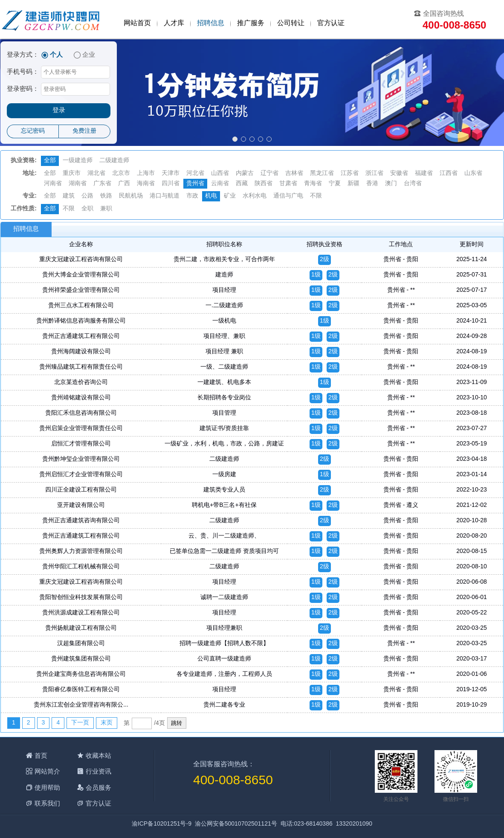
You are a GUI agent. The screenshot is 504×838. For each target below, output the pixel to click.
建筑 (69, 196)
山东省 (473, 173)
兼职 (106, 209)
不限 (316, 196)
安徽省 (399, 173)
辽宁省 (269, 173)
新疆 (353, 184)
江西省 (449, 173)
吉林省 (294, 173)
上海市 (146, 173)
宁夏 (335, 184)
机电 (211, 196)
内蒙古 (245, 173)
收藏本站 (98, 755)
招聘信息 (211, 23)
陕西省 (264, 184)
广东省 (102, 184)
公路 (87, 196)
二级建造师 (114, 161)
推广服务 (251, 23)
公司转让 (291, 23)
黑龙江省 (322, 173)
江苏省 (350, 173)
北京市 (121, 173)
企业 (89, 55)
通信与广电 (288, 196)
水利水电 (255, 196)
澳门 (391, 184)
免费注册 (84, 131)
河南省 (53, 184)
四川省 (171, 184)
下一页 (80, 723)
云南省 (220, 184)
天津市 (171, 173)
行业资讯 (98, 771)
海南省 (146, 184)
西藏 (242, 184)
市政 (192, 196)
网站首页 (137, 23)
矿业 (230, 196)
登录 (59, 111)
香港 (372, 184)
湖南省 (78, 184)
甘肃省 (288, 184)
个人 (56, 55)
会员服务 (98, 787)
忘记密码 (33, 131)
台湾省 (413, 184)
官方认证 (331, 23)
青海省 (313, 184)
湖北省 (96, 173)
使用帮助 (47, 787)
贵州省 (195, 184)
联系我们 (47, 803)
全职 (87, 209)
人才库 (174, 23)
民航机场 (131, 196)
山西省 (220, 173)
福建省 (424, 173)
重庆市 (72, 173)
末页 (107, 723)
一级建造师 (78, 161)
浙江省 (374, 173)
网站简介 (47, 771)
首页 (41, 755)
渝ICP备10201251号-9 (162, 824)
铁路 (106, 196)
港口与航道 (165, 196)
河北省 (195, 173)
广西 (124, 184)
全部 (50, 161)
